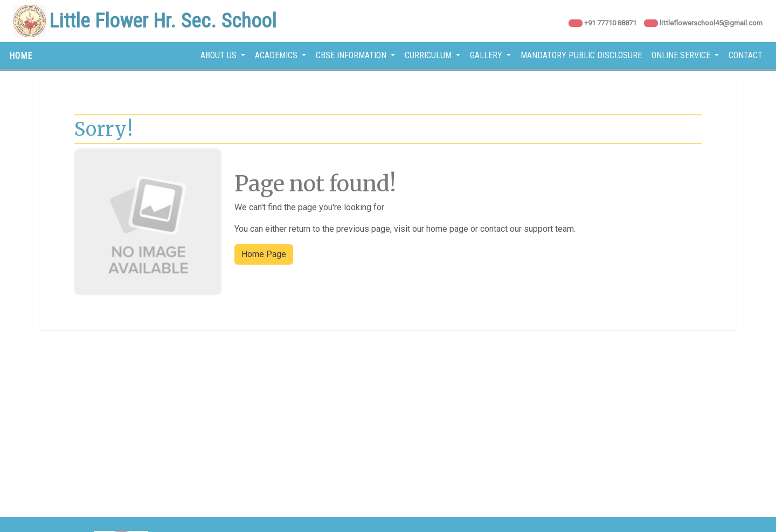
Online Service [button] (682, 55)
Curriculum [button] (429, 55)
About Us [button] (220, 55)
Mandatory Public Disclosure (581, 55)
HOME (21, 56)
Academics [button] (277, 55)
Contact (746, 55)
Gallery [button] (487, 55)
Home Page (264, 254)
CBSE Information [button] (352, 55)
